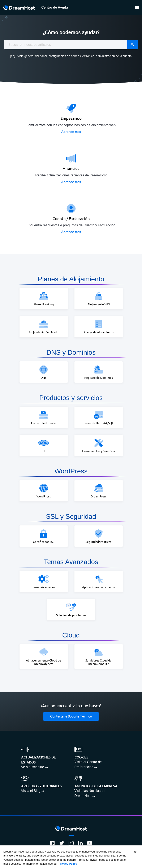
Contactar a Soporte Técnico (71, 717)
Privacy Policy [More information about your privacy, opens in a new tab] (68, 864)
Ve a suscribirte (33, 767)
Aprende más (71, 132)
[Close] (135, 852)
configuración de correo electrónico (72, 56)
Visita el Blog (31, 791)
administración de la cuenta (114, 56)
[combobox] (71, 45)
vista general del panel (32, 56)
